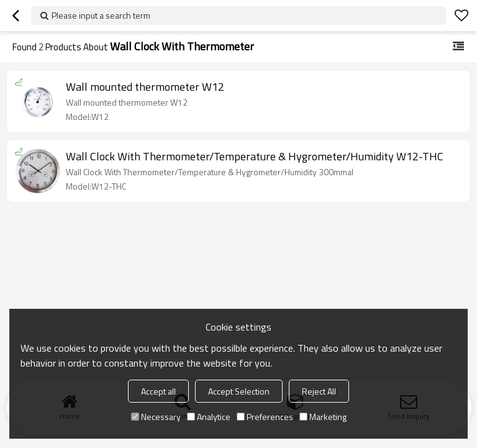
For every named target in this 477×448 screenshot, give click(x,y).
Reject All (319, 391)
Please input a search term (101, 15)
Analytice (209, 417)
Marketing (323, 417)
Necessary (156, 417)
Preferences (265, 417)
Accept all (158, 391)
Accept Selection (239, 391)
